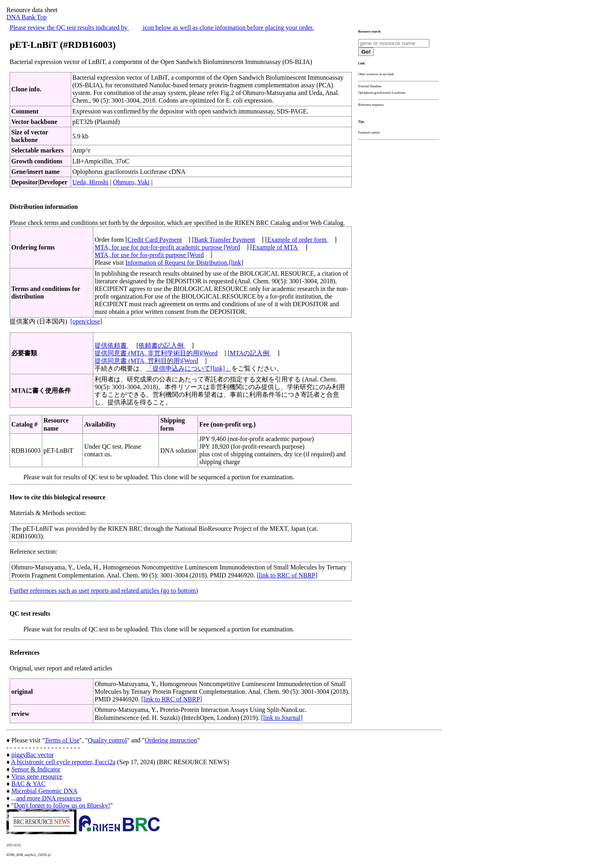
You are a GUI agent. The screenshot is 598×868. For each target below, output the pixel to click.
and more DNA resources (49, 798)
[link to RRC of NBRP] (287, 575)
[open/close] (86, 321)
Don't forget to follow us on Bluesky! (62, 805)
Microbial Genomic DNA (44, 791)
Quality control (107, 740)
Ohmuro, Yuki (131, 182)
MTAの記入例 (250, 353)
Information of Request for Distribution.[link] (184, 263)
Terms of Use (62, 740)
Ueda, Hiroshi (91, 182)
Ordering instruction (171, 740)
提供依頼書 (111, 345)
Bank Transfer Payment (225, 240)
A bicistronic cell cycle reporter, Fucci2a (63, 762)
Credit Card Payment (155, 240)
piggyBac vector (32, 755)
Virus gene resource (37, 776)
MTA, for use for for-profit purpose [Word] (154, 255)
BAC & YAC (28, 784)
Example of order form (298, 240)
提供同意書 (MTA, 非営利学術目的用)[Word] (160, 353)
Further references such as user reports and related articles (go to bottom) (104, 591)
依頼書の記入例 (162, 345)
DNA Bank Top (27, 17)
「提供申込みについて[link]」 (189, 368)
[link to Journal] (282, 718)
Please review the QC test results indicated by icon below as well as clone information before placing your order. (162, 28)
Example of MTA (276, 247)
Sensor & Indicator (36, 769)
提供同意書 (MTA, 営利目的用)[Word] (151, 361)
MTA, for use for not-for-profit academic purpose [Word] (172, 247)
